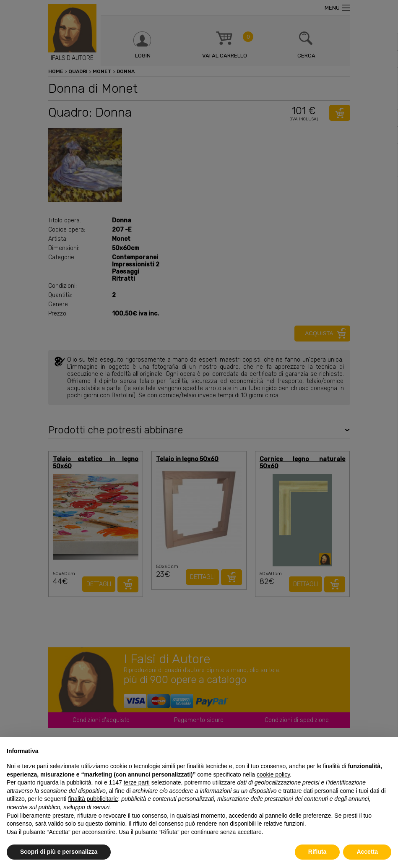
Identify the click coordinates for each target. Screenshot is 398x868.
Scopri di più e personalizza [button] (59, 852)
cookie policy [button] (273, 774)
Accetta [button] (367, 852)
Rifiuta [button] (317, 852)
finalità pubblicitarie (93, 799)
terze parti (137, 782)
